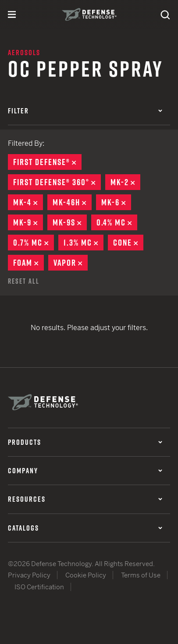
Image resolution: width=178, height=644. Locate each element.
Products (85, 442)
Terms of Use (141, 575)
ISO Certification (39, 587)
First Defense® (47, 162)
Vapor (71, 263)
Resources (85, 499)
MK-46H (72, 202)
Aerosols (24, 53)
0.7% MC (34, 243)
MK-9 (28, 222)
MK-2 (125, 182)
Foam (28, 263)
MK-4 (28, 202)
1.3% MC (84, 243)
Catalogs (85, 528)
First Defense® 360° (57, 182)
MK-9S (70, 222)
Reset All (24, 281)
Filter (85, 111)
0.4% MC (117, 222)
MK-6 (116, 202)
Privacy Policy (29, 575)
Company (85, 471)
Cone (128, 243)
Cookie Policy (86, 575)
